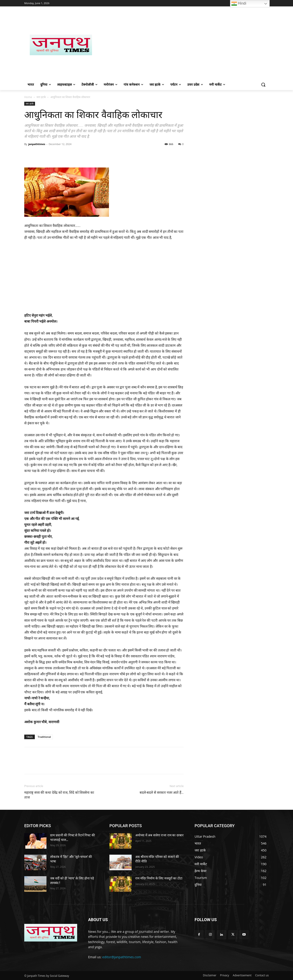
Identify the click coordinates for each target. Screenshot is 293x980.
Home (28, 97)
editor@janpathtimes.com (122, 957)
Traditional (44, 737)
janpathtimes (37, 144)
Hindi (239, 4)
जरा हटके (41, 97)
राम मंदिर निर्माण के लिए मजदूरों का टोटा (159, 878)
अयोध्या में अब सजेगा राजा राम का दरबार (159, 835)
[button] (263, 85)
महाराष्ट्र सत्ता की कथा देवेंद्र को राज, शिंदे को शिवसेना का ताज (59, 795)
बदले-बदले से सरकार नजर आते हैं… (162, 793)
